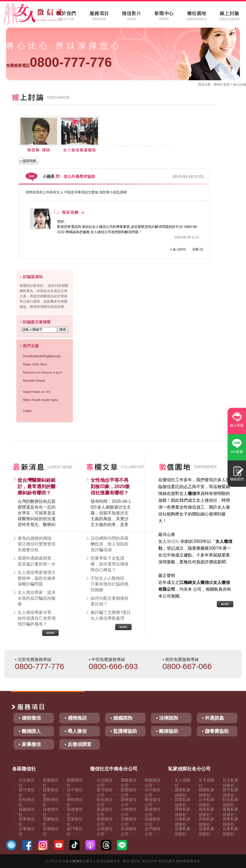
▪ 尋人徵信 (75, 731)
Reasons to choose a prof (42, 372)
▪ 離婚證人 (30, 731)
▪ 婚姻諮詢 (121, 718)
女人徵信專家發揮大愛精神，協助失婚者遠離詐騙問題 (37, 578)
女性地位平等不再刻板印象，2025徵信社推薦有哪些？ (110, 486)
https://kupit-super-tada (40, 400)
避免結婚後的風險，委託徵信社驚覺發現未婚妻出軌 (37, 544)
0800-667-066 (187, 666)
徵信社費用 (167, 861)
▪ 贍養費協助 (215, 731)
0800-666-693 (113, 666)
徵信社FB (149, 861)
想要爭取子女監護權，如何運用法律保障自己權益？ (110, 564)
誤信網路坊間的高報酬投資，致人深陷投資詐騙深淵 (110, 544)
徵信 (126, 861)
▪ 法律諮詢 (167, 718)
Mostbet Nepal (34, 381)
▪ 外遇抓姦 (213, 718)
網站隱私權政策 (188, 861)
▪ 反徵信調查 (78, 744)
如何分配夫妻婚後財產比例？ (110, 601)
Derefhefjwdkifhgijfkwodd (42, 356)
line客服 (237, 452)
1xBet (27, 411)
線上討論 (240, 84)
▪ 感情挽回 (75, 718)
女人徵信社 (74, 861)
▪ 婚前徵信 (30, 718)
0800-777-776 (59, 62)
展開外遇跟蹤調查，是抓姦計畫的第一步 (37, 561)
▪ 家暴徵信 (30, 744)
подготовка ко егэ (37, 392)
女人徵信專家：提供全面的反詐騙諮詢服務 (37, 598)
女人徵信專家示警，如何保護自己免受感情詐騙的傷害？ (37, 618)
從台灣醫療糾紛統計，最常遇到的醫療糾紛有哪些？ (37, 486)
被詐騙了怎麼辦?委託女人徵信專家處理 (111, 615)
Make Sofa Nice (35, 364)
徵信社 (219, 84)
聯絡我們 (237, 479)
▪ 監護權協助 (124, 731)
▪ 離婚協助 (167, 731)
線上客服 (237, 425)
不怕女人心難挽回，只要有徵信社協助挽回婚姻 (110, 584)
